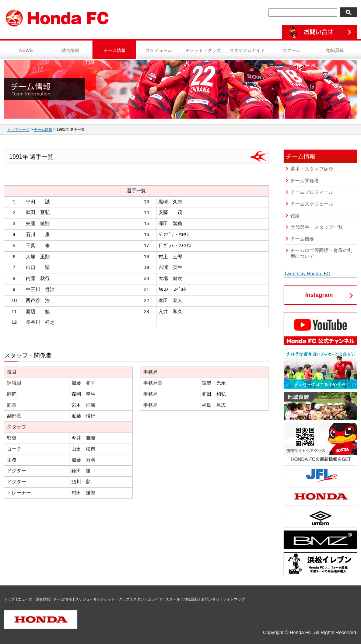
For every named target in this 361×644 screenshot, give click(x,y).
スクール (291, 50)
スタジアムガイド (247, 50)
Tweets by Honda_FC (307, 274)
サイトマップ (234, 599)
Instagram (319, 295)
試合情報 (70, 50)
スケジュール (159, 50)
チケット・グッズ (203, 50)
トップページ (18, 129)
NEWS (26, 50)
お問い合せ (210, 599)
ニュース (25, 599)
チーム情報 (115, 50)
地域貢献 (335, 50)
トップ (9, 599)
